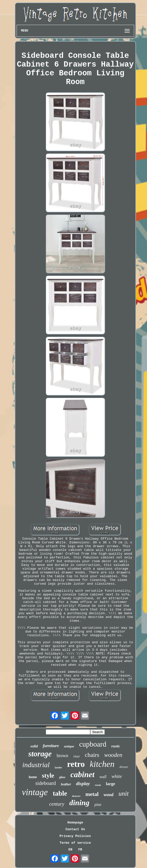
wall (103, 777)
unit (123, 794)
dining (79, 803)
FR (80, 850)
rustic (116, 746)
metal (92, 794)
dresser (124, 767)
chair (77, 756)
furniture (51, 746)
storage (40, 754)
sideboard (46, 783)
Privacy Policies (75, 836)
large (111, 784)
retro (76, 764)
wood (108, 795)
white (117, 776)
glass (62, 777)
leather (66, 784)
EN (70, 850)
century (57, 804)
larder (58, 767)
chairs (92, 755)
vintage (35, 792)
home (33, 777)
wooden (113, 755)
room (98, 785)
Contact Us (75, 829)
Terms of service (75, 843)
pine (98, 805)
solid (34, 746)
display (83, 784)
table (60, 793)
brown (63, 756)
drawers (76, 796)
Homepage (75, 823)
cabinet (82, 774)
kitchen (102, 764)
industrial (36, 765)
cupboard (93, 744)
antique (69, 746)
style (48, 776)
